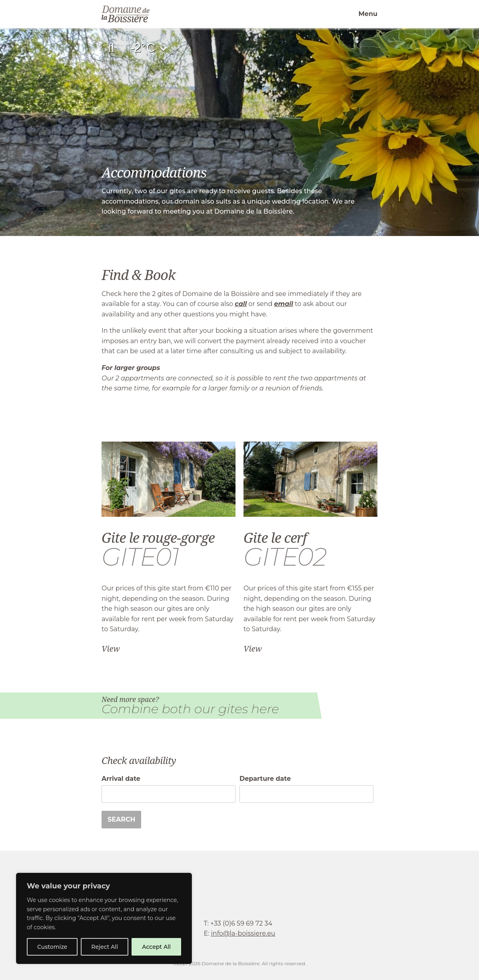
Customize (52, 947)
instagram (340, 928)
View (111, 649)
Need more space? (190, 706)
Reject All (105, 947)
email (284, 304)
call (241, 304)
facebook (323, 928)
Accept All (156, 947)
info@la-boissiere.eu (243, 933)
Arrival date (121, 779)
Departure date (265, 779)
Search (121, 819)
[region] (104, 918)
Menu (368, 14)
